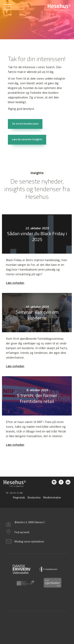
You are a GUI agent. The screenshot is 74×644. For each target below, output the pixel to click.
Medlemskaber (52, 497)
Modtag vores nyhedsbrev (29, 541)
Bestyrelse (34, 497)
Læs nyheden (15, 283)
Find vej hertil (22, 532)
